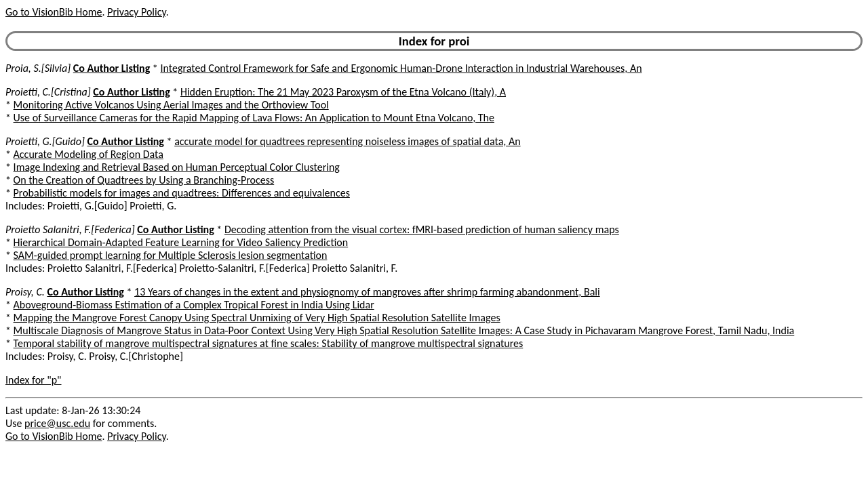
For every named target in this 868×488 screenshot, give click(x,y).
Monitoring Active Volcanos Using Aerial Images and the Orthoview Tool (171, 105)
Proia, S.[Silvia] (38, 68)
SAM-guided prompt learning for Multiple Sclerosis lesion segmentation (171, 255)
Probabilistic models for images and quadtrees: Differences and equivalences (182, 193)
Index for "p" (34, 380)
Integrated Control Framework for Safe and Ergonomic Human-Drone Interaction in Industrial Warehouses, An (401, 68)
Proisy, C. (25, 292)
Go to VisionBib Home (54, 12)
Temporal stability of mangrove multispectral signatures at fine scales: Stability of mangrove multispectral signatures (269, 343)
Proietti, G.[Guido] (45, 141)
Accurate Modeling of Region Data (88, 154)
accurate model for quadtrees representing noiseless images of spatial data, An (347, 141)
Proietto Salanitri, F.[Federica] (70, 229)
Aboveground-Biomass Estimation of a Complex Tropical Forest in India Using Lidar (194, 305)
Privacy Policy (136, 12)
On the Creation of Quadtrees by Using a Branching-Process (144, 180)
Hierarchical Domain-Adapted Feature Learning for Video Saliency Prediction (181, 242)
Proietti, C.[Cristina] (48, 92)
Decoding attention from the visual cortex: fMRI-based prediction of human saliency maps (422, 229)
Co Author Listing (112, 68)
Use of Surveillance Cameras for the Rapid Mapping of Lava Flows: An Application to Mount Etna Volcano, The (254, 118)
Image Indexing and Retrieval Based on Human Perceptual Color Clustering (177, 167)
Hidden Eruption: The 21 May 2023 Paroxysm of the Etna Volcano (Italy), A (343, 92)
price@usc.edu (57, 423)
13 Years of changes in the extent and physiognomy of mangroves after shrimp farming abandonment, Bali (367, 292)
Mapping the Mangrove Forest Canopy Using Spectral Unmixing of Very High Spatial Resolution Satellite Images (257, 318)
